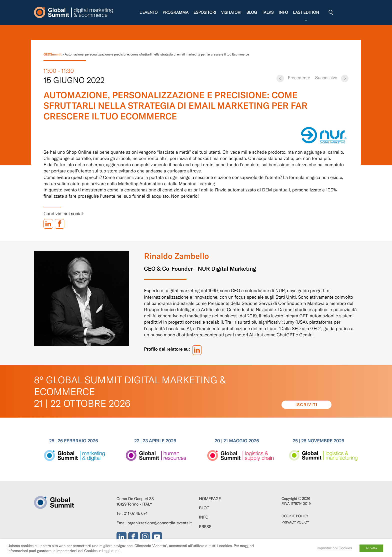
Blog (251, 12)
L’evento (149, 12)
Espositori (205, 12)
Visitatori (231, 12)
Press (205, 527)
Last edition (306, 16)
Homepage (210, 499)
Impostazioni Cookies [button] (334, 548)
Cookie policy (295, 516)
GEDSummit (52, 54)
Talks (268, 12)
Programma (175, 12)
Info (283, 12)
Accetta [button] (371, 548)
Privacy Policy (295, 522)
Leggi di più (111, 551)
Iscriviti (307, 405)
